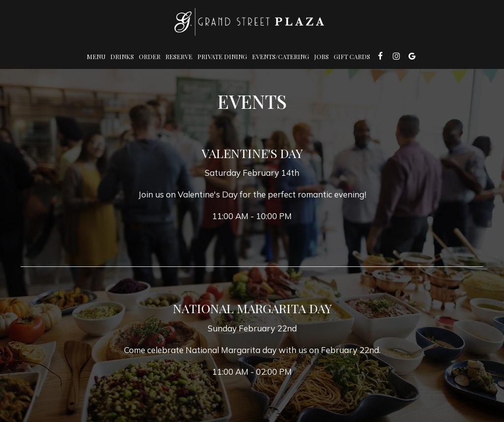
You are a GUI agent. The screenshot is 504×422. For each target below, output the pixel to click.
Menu (96, 56)
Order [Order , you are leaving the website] (150, 56)
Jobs (321, 56)
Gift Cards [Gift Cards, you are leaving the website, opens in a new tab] (352, 56)
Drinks (122, 56)
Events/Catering (281, 56)
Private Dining (222, 56)
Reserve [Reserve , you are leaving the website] (179, 56)
